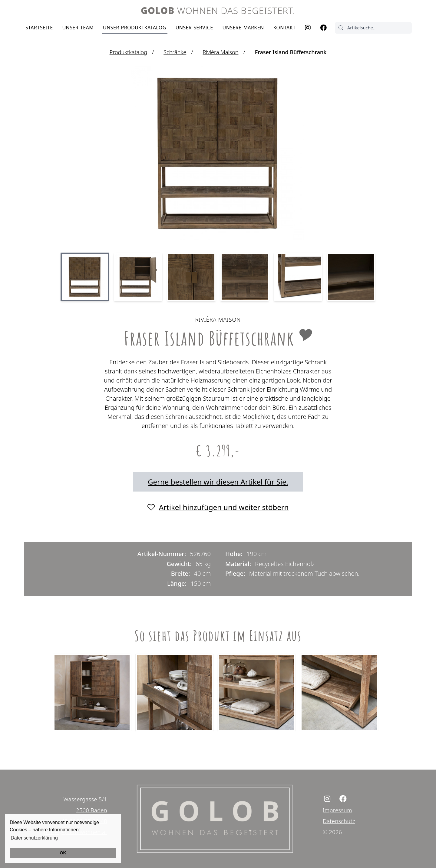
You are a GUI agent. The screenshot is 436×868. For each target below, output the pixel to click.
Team (78, 28)
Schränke (175, 52)
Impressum (337, 810)
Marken (243, 28)
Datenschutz (339, 821)
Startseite (39, 28)
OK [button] (63, 853)
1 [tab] (218, 744)
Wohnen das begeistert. (218, 10)
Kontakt (284, 28)
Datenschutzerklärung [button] (34, 838)
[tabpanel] (93, 691)
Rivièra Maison (221, 52)
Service (194, 28)
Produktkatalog (135, 28)
